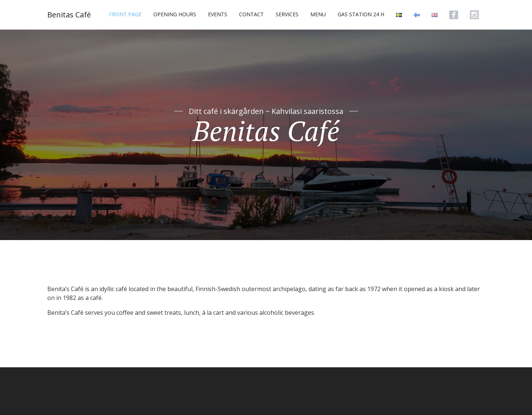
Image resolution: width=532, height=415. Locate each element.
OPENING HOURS (175, 14)
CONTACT (251, 14)
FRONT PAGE (125, 14)
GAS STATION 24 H (361, 14)
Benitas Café (69, 15)
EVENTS (218, 14)
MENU (318, 14)
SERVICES (287, 14)
